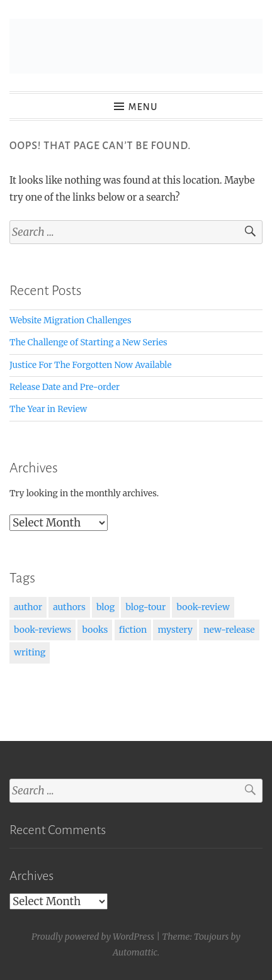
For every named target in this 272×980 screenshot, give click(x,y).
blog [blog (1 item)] (105, 607)
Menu (143, 107)
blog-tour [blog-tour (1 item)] (145, 607)
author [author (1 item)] (28, 607)
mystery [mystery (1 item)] (175, 630)
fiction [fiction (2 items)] (133, 630)
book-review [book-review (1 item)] (203, 607)
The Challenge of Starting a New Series (88, 342)
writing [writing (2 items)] (30, 652)
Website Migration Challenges (71, 320)
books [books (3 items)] (95, 630)
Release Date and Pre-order (65, 387)
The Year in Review (48, 409)
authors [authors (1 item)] (69, 607)
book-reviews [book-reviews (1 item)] (42, 630)
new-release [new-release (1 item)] (229, 630)
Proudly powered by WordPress (93, 937)
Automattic (135, 952)
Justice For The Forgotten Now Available (91, 365)
